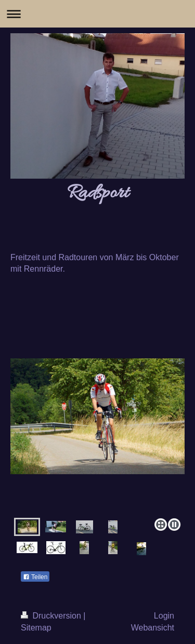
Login (164, 616)
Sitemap (36, 628)
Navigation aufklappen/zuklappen (97, 14)
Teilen (35, 577)
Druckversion (52, 616)
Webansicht (153, 628)
